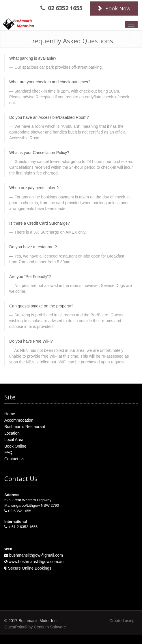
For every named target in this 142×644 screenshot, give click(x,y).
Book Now (114, 8)
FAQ (8, 453)
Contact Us (14, 459)
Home (10, 414)
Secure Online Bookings (30, 568)
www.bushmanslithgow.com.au (36, 562)
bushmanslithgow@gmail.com (36, 555)
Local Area (14, 440)
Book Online (15, 446)
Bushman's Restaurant (25, 427)
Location (12, 433)
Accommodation (19, 420)
